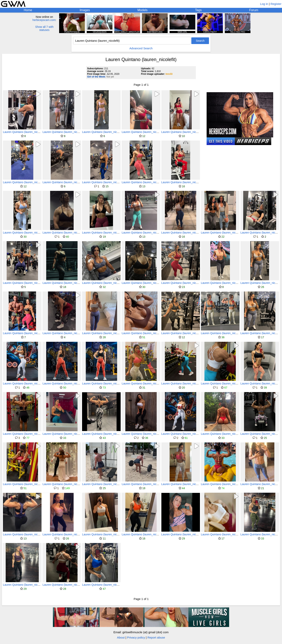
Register (276, 4)
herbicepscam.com (44, 20)
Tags (198, 10)
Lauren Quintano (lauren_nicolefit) (24, 132)
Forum (254, 10)
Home (28, 10)
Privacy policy (136, 637)
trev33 (169, 74)
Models (143, 10)
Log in (264, 4)
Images (85, 10)
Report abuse (156, 637)
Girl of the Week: (96, 77)
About (121, 637)
